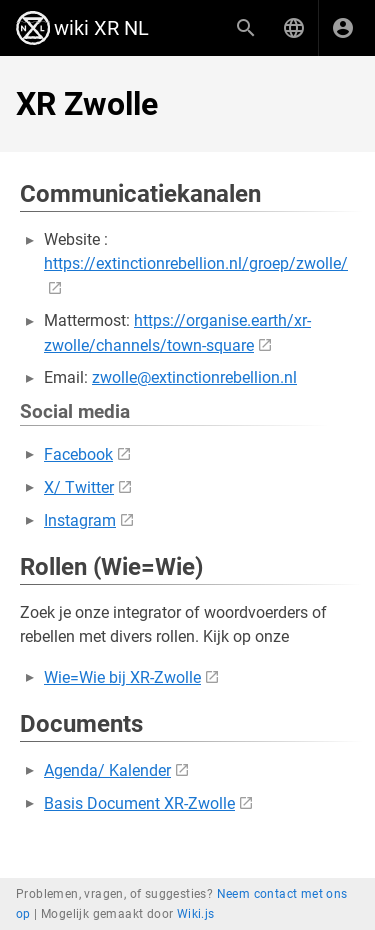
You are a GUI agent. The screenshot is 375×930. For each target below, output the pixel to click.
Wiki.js (196, 914)
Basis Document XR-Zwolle (139, 803)
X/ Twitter (79, 487)
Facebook (78, 454)
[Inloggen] (343, 28)
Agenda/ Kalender (107, 770)
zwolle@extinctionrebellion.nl (194, 377)
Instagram (80, 520)
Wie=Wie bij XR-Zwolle (122, 677)
